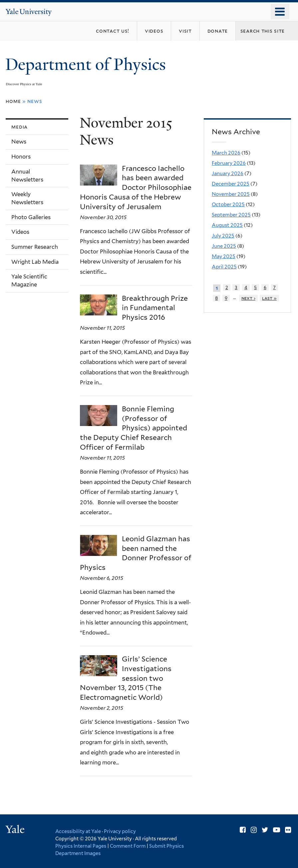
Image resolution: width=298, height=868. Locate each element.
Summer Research (35, 247)
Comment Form (128, 846)
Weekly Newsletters (27, 198)
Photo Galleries (31, 217)
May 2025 (224, 256)
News (19, 142)
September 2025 (231, 215)
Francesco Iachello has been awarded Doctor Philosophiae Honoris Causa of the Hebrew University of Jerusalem (136, 188)
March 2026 (226, 153)
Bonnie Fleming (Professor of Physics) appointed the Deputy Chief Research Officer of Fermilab (134, 428)
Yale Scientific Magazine (29, 280)
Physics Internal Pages (81, 846)
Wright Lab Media (35, 262)
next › (248, 298)
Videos (20, 232)
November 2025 (231, 194)
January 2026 (228, 174)
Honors (21, 157)
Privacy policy (120, 831)
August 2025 (227, 225)
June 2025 (224, 246)
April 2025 (224, 267)
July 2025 (223, 236)
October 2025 (228, 205)
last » (269, 298)
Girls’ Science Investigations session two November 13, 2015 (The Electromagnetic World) (126, 678)
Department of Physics (88, 64)
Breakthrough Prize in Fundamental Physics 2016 (155, 308)
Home (13, 101)
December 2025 (231, 184)
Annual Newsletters (27, 176)
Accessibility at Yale (78, 831)
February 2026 (229, 163)
